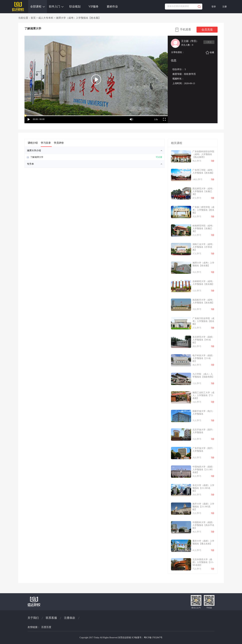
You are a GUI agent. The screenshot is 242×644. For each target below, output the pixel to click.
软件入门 (56, 7)
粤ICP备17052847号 (153, 638)
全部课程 (38, 7)
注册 (225, 7)
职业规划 (75, 7)
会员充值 (207, 30)
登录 (214, 7)
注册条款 (70, 618)
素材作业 (112, 7)
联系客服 (51, 618)
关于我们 (33, 618)
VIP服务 (94, 7)
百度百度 (46, 627)
